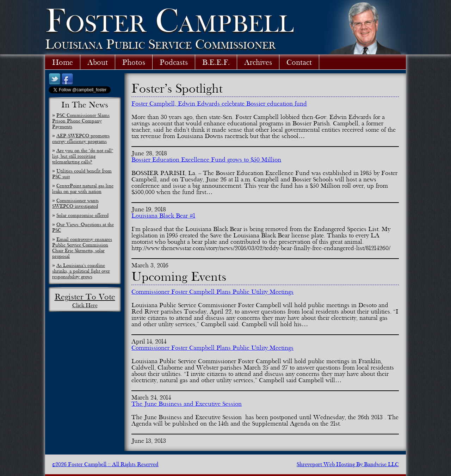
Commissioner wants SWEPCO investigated (75, 203)
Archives (258, 62)
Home (63, 62)
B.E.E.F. (216, 62)
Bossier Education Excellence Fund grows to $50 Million (206, 160)
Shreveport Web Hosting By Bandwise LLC (348, 464)
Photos (134, 62)
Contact (299, 62)
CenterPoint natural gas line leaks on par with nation (83, 188)
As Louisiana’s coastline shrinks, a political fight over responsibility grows (81, 271)
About (98, 62)
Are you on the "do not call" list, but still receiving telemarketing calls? (83, 156)
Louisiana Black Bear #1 (163, 216)
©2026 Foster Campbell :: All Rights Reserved (105, 464)
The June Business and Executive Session (187, 404)
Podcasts (174, 62)
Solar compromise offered (82, 215)
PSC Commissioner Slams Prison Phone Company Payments (81, 121)
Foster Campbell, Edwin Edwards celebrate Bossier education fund (219, 104)
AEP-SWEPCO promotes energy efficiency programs (81, 138)
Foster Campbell (169, 20)
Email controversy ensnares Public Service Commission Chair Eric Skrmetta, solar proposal (82, 248)
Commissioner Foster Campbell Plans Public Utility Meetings (212, 292)
